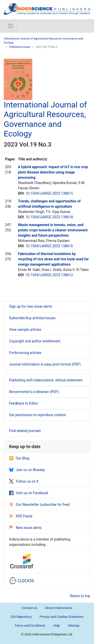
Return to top (80, 596)
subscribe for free (55, 505)
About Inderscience (59, 608)
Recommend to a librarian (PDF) (34, 392)
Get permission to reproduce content (37, 415)
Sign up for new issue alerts (31, 306)
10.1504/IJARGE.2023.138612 (49, 275)
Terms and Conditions (30, 625)
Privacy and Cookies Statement (61, 617)
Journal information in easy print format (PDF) (45, 364)
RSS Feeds (21, 516)
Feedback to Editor (24, 403)
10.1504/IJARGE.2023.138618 (49, 217)
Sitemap (74, 625)
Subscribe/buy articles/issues (32, 318)
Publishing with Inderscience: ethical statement (46, 380)
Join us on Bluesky (27, 470)
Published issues (20, 47)
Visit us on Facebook (29, 493)
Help (57, 625)
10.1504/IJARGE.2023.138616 (49, 246)
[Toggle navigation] (11, 26)
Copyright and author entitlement (35, 341)
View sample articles (25, 330)
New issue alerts (25, 528)
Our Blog (19, 458)
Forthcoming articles (25, 353)
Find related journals (25, 431)
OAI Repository (21, 617)
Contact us (29, 608)
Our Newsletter (25, 505)
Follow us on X (24, 481)
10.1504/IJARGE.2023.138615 (49, 193)
